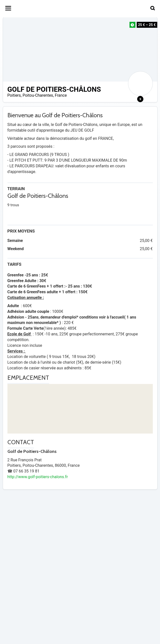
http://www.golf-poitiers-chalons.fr (38, 477)
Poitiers (14, 95)
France (61, 95)
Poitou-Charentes (38, 95)
